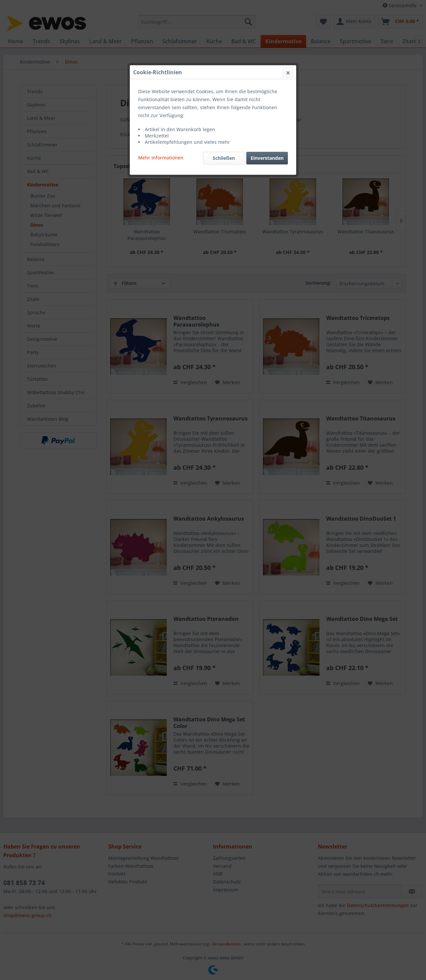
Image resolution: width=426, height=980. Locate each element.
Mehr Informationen (161, 158)
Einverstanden (267, 158)
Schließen (224, 158)
